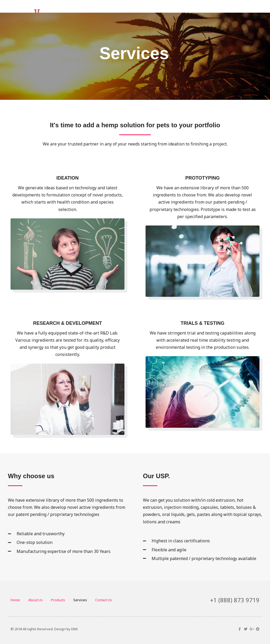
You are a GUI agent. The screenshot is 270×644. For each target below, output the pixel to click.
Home (15, 600)
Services (80, 600)
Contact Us (104, 600)
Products (58, 600)
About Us (35, 600)
